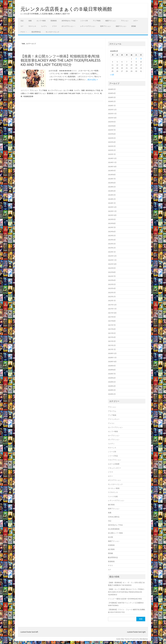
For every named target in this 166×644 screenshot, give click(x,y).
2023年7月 (112, 227)
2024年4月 (112, 191)
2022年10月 (112, 264)
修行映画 (111, 505)
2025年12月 (112, 110)
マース (96, 93)
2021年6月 (112, 329)
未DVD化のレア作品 (68, 21)
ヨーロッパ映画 (114, 488)
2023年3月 (112, 244)
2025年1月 (112, 154)
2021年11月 (112, 309)
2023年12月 (112, 207)
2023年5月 (112, 236)
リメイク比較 (113, 496)
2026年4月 (112, 93)
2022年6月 (112, 280)
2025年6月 (112, 134)
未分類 (110, 537)
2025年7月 (112, 130)
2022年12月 (112, 256)
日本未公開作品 (114, 517)
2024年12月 (112, 158)
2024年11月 (112, 162)
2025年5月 (112, 138)
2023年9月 (112, 219)
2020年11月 (112, 358)
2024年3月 (112, 195)
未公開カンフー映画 (115, 533)
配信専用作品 (36, 32)
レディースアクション (88, 26)
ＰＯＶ (23, 32)
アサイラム (112, 411)
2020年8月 (112, 370)
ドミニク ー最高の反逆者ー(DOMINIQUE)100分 (125, 599)
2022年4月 (112, 288)
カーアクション (114, 435)
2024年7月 (112, 179)
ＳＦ (22, 26)
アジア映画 (97, 21)
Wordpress (144, 639)
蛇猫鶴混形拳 (28, 96)
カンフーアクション (55, 90)
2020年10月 (112, 362)
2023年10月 (112, 215)
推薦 (30, 21)
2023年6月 (112, 232)
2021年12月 (112, 305)
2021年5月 (112, 333)
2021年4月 (112, 337)
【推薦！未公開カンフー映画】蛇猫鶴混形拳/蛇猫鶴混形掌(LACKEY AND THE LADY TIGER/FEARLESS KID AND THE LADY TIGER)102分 (61, 60)
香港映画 (54, 21)
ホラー (136, 21)
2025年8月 (112, 126)
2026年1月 (112, 106)
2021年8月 (112, 321)
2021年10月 (112, 313)
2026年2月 (112, 101)
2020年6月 (112, 378)
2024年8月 (112, 175)
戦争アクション (106, 26)
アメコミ (111, 423)
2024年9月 (112, 171)
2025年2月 (112, 150)
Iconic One (120, 639)
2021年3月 (112, 341)
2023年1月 (112, 252)
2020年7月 (112, 374)
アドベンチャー (114, 419)
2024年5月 (112, 187)
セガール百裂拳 (114, 464)
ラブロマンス (113, 492)
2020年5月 (112, 382)
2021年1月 (112, 349)
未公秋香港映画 (114, 529)
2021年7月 (112, 325)
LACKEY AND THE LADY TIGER (69, 93)
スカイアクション (115, 460)
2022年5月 (112, 284)
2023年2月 (112, 248)
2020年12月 (112, 353)
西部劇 (134, 26)
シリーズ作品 (113, 456)
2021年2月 (112, 345)
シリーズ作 (84, 21)
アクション (125, 21)
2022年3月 (112, 293)
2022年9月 (112, 268)
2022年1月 (112, 301)
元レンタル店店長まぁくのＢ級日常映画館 (66, 9)
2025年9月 (112, 122)
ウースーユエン (87, 93)
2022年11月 (112, 260)
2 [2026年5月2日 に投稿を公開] (136, 59)
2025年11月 (112, 114)
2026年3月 (112, 97)
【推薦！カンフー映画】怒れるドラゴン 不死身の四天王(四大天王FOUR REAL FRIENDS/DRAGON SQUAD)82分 (126, 592)
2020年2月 (112, 394)
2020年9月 (112, 366)
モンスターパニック (52, 32)
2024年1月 (112, 203)
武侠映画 (111, 545)
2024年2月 (112, 199)
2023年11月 (112, 211)
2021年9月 (112, 317)
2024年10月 (112, 167)
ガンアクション (114, 439)
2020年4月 (112, 386)
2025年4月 (112, 142)
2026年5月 (112, 89)
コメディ (44, 26)
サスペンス (32, 26)
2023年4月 (112, 240)
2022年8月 (112, 272)
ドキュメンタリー (115, 468)
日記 (22, 21)
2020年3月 (112, 390)
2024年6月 (112, 183)
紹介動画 (111, 549)
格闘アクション (111, 21)
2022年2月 (112, 297)
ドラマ (54, 26)
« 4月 (112, 75)
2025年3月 (112, 146)
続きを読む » (93, 80)
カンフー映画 (41, 21)
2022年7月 (112, 276)
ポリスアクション (68, 26)
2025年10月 (112, 118)
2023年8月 (112, 223)
